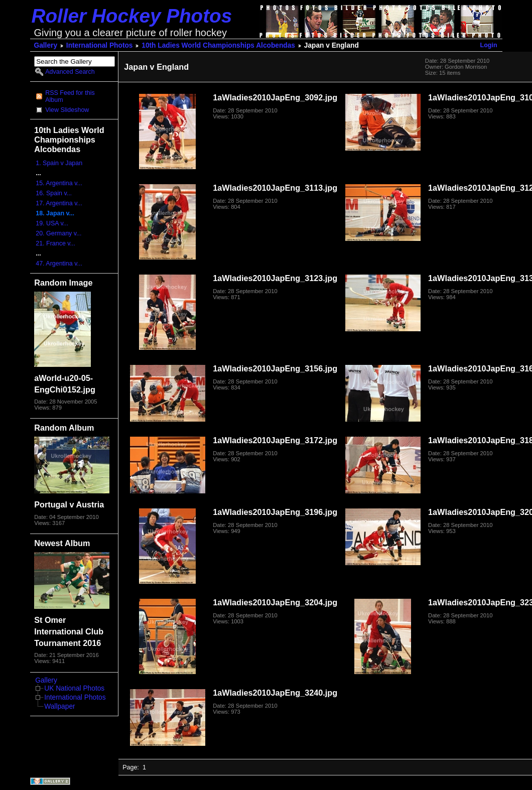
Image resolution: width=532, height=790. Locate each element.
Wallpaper (59, 706)
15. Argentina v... (59, 183)
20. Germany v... (58, 233)
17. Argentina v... (59, 203)
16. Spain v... (54, 193)
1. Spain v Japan (59, 163)
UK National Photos (74, 688)
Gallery (46, 45)
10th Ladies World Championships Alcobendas (218, 45)
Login (489, 45)
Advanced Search (70, 72)
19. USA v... (52, 223)
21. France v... (55, 243)
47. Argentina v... (59, 264)
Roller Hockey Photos (132, 16)
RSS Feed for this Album (70, 96)
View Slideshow (67, 110)
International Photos (100, 45)
